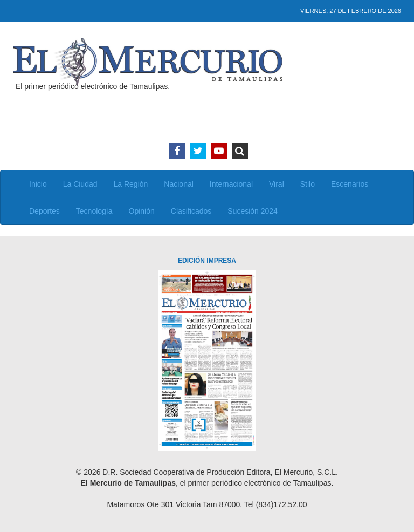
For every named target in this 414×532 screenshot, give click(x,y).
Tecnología (94, 211)
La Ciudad (80, 184)
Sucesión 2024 (253, 211)
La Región (131, 184)
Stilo (308, 184)
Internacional (231, 184)
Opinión (142, 211)
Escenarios (350, 184)
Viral (277, 184)
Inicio (38, 184)
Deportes (44, 211)
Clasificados (191, 211)
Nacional (178, 184)
